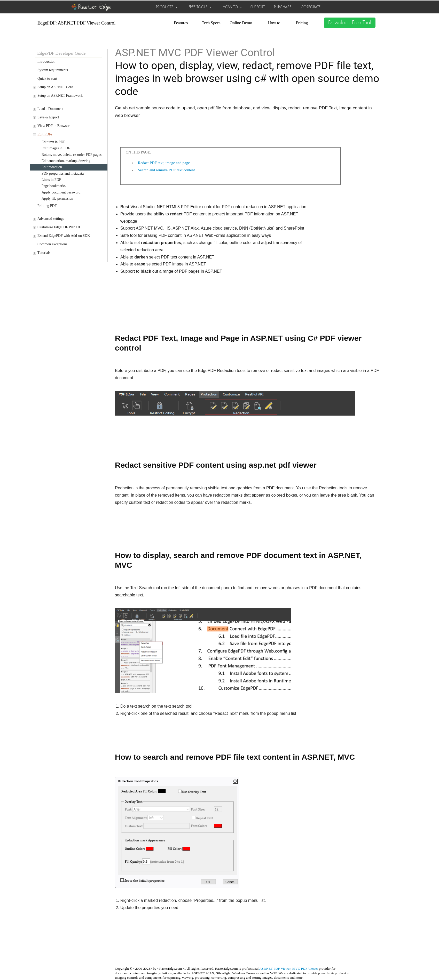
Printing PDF (47, 206)
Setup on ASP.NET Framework (60, 96)
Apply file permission (57, 199)
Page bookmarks (54, 186)
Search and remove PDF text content (166, 170)
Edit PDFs (45, 134)
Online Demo (241, 23)
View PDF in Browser (53, 126)
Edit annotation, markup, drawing (66, 161)
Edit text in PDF (53, 142)
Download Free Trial (350, 23)
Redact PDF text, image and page (164, 163)
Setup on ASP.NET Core (55, 87)
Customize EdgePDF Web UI (59, 227)
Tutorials (44, 253)
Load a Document (50, 109)
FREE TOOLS (200, 7)
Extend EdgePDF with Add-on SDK (64, 236)
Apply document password (61, 192)
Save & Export (48, 117)
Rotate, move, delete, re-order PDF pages (72, 155)
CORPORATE (311, 7)
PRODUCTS (167, 7)
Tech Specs (211, 23)
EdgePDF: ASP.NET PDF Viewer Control (76, 23)
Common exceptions (52, 244)
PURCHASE (283, 7)
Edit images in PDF (56, 148)
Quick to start (47, 79)
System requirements (53, 70)
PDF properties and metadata (63, 173)
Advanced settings (51, 219)
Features (181, 23)
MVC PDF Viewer (305, 969)
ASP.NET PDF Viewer (275, 969)
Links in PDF (51, 180)
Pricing (302, 23)
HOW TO (232, 7)
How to (274, 23)
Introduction (46, 62)
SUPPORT (257, 7)
